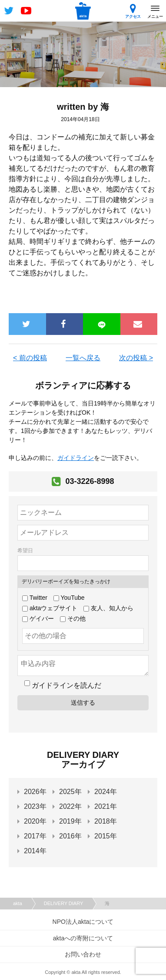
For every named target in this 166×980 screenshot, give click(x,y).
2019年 (70, 821)
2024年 (106, 792)
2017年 (35, 836)
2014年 (35, 851)
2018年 (106, 821)
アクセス (133, 11)
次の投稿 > (136, 358)
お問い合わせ (83, 954)
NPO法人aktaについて (83, 922)
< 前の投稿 (30, 358)
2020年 (35, 821)
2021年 (106, 806)
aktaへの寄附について (83, 938)
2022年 (70, 806)
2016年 (70, 836)
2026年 (35, 792)
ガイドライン (76, 458)
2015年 (106, 836)
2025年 (70, 792)
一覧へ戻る (83, 358)
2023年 (35, 806)
